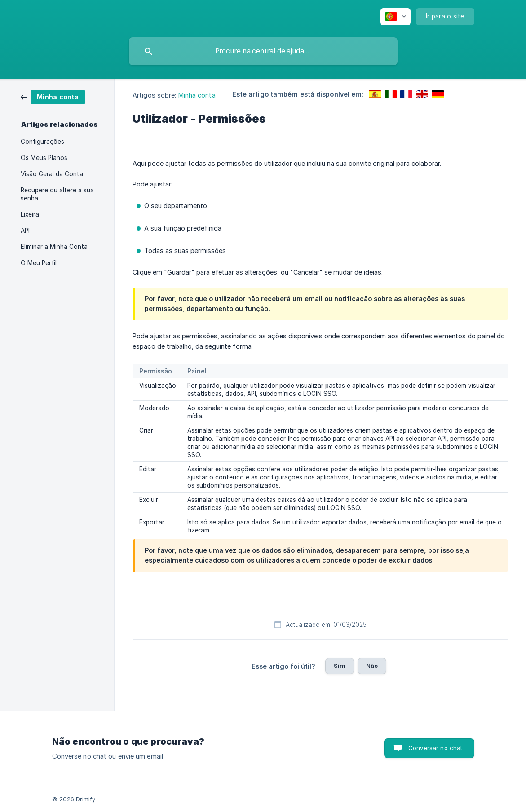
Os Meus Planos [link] (44, 158)
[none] (396, 17)
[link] (53, 96)
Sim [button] (339, 666)
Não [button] (372, 666)
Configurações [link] (42, 142)
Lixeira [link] (30, 214)
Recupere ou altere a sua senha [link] (57, 194)
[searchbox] (263, 51)
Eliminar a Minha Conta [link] (54, 247)
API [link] (25, 231)
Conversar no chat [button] (435, 748)
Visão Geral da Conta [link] (52, 174)
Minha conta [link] (197, 95)
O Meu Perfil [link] (39, 263)
